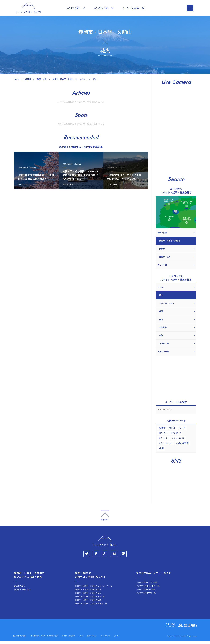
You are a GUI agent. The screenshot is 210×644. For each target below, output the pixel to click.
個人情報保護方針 (19, 639)
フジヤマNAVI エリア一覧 (147, 585)
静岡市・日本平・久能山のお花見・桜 (91, 606)
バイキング (176, 436)
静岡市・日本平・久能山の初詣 (88, 603)
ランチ (182, 431)
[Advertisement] (81, 219)
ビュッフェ (164, 441)
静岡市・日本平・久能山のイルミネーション (94, 589)
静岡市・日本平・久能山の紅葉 (88, 592)
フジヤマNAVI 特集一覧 (146, 596)
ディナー (164, 436)
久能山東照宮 (183, 446)
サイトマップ (105, 639)
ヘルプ (81, 639)
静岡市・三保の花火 (22, 592)
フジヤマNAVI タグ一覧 (146, 592)
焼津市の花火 (20, 589)
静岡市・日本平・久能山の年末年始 (90, 599)
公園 (162, 451)
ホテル (172, 431)
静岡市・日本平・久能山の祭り (88, 596)
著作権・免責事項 (68, 639)
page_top (105, 518)
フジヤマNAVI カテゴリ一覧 (148, 589)
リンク (116, 639)
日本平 (163, 431)
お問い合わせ (92, 639)
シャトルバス (179, 441)
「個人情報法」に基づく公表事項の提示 (44, 639)
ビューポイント (166, 446)
